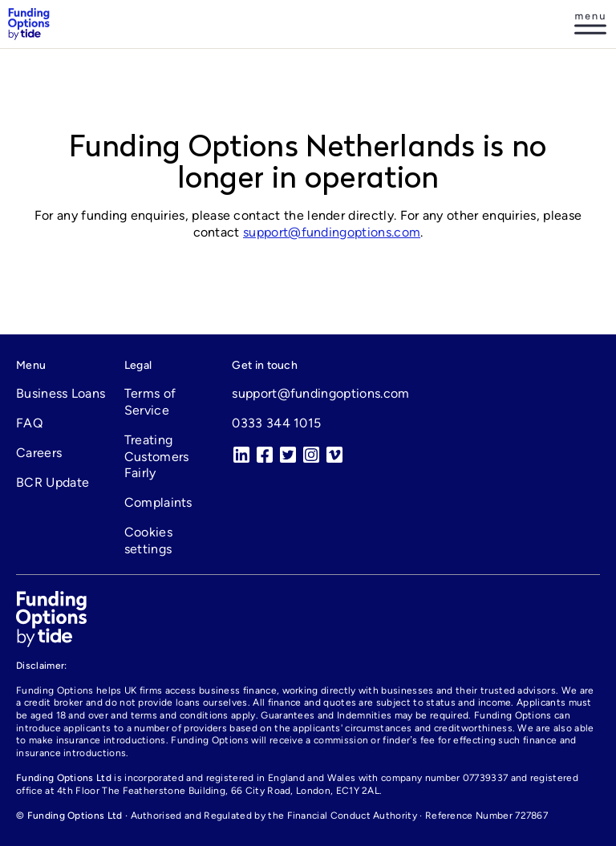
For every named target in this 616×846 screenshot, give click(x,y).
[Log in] (590, 24)
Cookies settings (148, 540)
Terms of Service (150, 402)
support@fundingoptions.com (332, 232)
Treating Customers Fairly (157, 457)
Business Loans (61, 393)
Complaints (158, 502)
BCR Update (53, 482)
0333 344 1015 (276, 423)
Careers (39, 453)
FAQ (29, 423)
